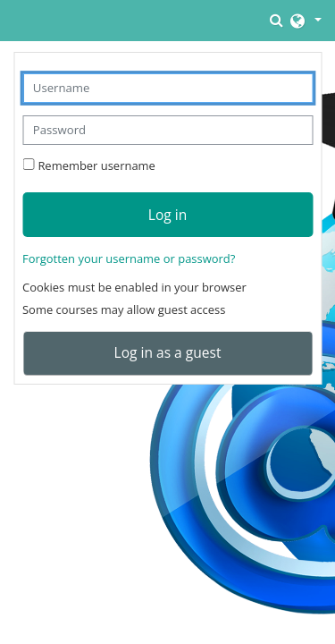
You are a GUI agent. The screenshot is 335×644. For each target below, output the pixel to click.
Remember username (96, 165)
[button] (278, 20)
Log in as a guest (168, 352)
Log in (167, 215)
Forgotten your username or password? (129, 258)
